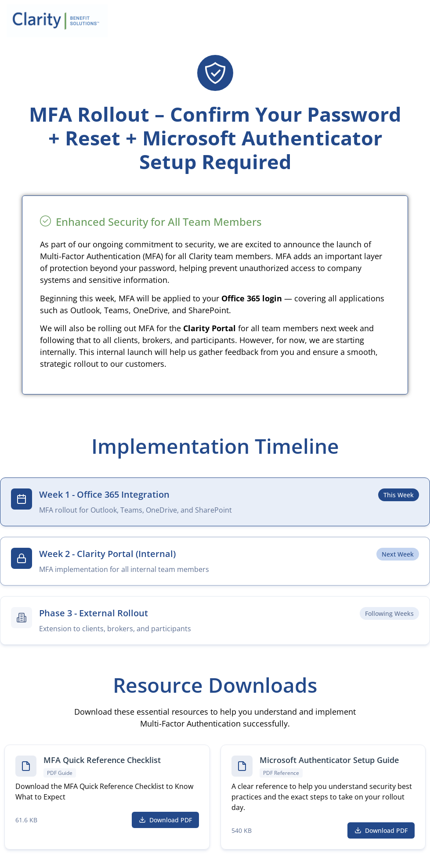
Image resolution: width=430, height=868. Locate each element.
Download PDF (165, 820)
